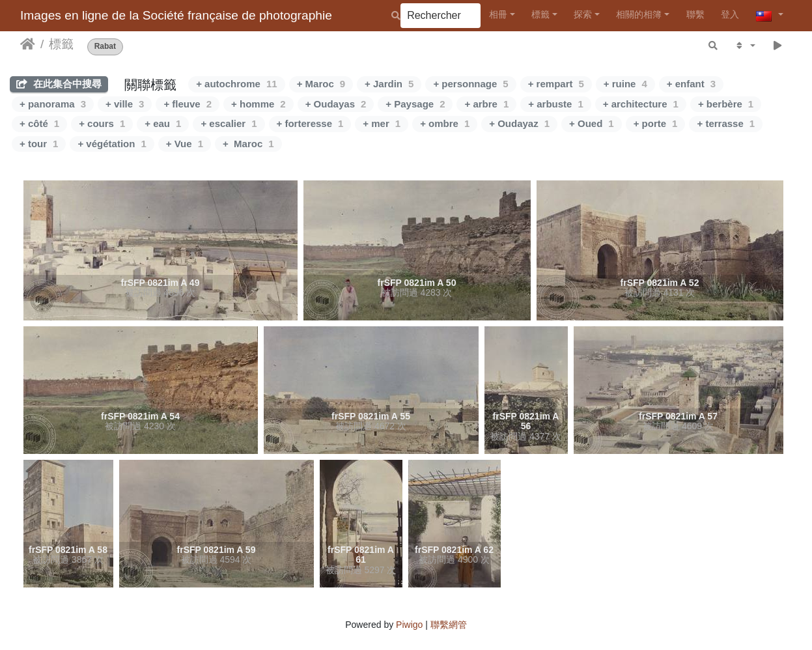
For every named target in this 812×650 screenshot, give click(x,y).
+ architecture (641, 104)
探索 (583, 14)
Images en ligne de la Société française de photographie (176, 15)
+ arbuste (555, 104)
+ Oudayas (336, 104)
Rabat (105, 47)
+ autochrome (236, 84)
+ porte (656, 123)
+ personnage (470, 84)
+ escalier (229, 123)
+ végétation (112, 144)
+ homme (259, 104)
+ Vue (185, 144)
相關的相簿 (639, 14)
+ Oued (592, 123)
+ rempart (556, 84)
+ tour (39, 144)
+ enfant (691, 84)
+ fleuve (188, 104)
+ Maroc (321, 84)
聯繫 (695, 14)
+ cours (102, 123)
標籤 (540, 14)
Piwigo (409, 625)
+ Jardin (389, 84)
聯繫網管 (449, 625)
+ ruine (625, 84)
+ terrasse (726, 123)
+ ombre (445, 123)
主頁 (28, 44)
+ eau (163, 123)
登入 (730, 14)
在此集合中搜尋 (59, 84)
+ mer (382, 123)
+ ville (125, 104)
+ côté (39, 123)
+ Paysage (415, 104)
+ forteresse (310, 123)
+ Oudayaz (519, 123)
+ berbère (726, 104)
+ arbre (486, 104)
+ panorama (53, 104)
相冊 (498, 14)
